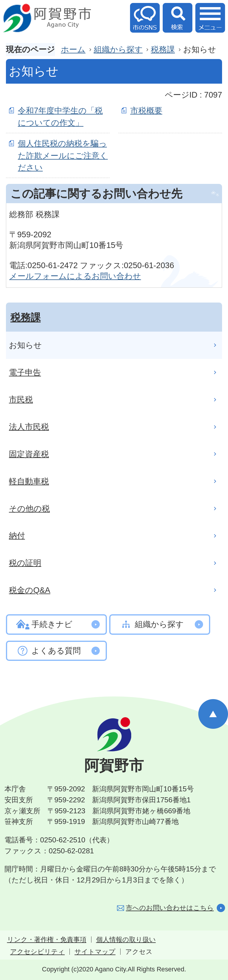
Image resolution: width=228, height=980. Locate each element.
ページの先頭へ (213, 714)
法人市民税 (29, 427)
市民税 (21, 399)
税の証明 (25, 563)
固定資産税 (29, 454)
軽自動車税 (29, 481)
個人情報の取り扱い (126, 940)
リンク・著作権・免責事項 (47, 940)
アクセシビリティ (37, 952)
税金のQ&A (30, 590)
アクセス (139, 952)
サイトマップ (95, 952)
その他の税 (29, 509)
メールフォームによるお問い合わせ (75, 276)
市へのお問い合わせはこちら (170, 908)
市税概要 (146, 110)
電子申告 (25, 372)
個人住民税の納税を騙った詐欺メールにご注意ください (63, 156)
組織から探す (118, 49)
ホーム (73, 49)
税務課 (163, 49)
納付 (17, 536)
